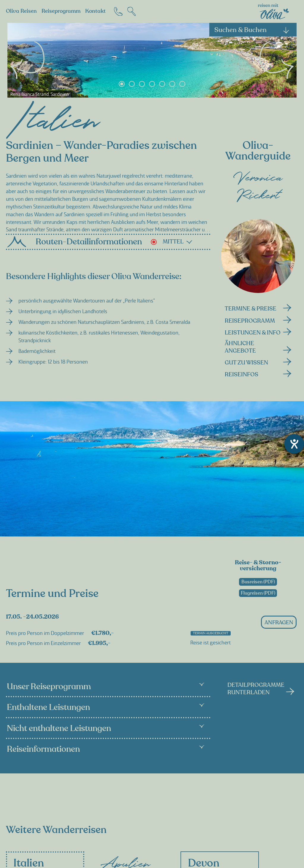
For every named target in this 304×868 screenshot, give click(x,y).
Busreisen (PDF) (258, 582)
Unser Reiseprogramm (106, 687)
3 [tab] (142, 84)
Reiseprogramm (61, 11)
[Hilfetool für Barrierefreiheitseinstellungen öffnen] (294, 444)
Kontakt (95, 11)
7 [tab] (182, 84)
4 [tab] (152, 84)
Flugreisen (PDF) (258, 593)
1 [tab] (122, 84)
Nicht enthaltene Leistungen (106, 728)
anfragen (279, 623)
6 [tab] (172, 84)
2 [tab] (132, 84)
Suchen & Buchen (252, 30)
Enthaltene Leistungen (106, 707)
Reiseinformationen (106, 749)
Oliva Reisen (21, 11)
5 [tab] (162, 84)
